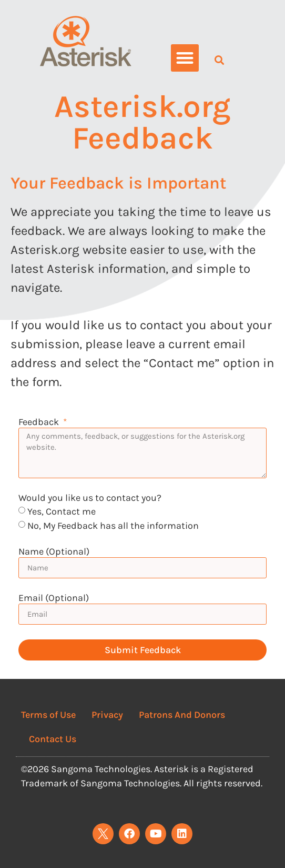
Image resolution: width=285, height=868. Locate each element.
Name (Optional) (54, 552)
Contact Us (53, 739)
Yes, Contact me (62, 511)
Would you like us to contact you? (90, 498)
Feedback (40, 422)
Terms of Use (48, 715)
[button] (185, 58)
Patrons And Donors (182, 715)
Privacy (107, 715)
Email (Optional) (54, 598)
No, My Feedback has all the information (113, 526)
